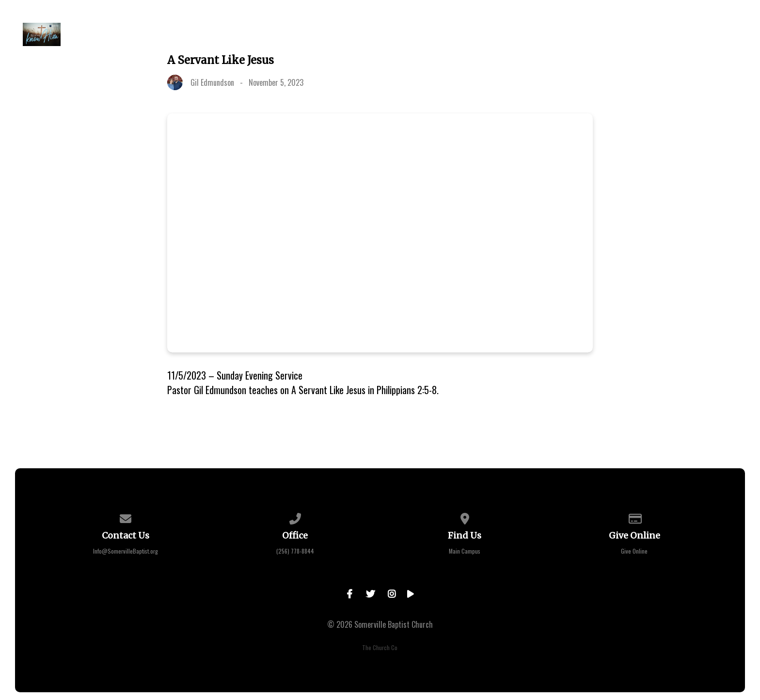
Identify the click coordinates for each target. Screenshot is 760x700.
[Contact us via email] (126, 517)
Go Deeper (292, 34)
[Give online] (634, 517)
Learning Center (521, 34)
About (235, 34)
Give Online (634, 551)
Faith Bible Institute (623, 34)
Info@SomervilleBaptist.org (126, 551)
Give (455, 34)
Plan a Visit (175, 34)
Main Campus (465, 551)
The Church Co (380, 647)
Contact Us (714, 34)
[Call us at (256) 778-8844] (295, 517)
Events (349, 34)
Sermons (405, 34)
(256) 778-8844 (295, 551)
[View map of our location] (465, 517)
